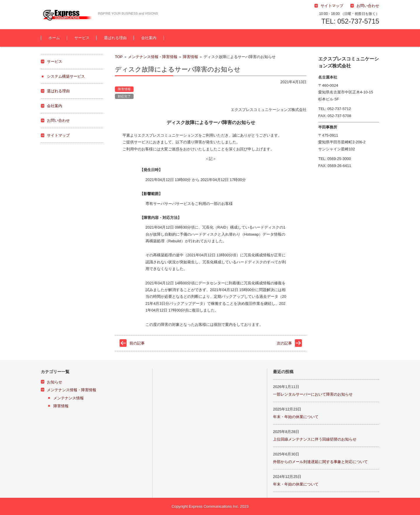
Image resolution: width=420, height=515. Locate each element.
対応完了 (124, 96)
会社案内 (149, 38)
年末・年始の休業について (296, 417)
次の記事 (284, 343)
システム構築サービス (66, 76)
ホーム (54, 38)
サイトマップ (58, 135)
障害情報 (190, 57)
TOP (119, 57)
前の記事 (137, 343)
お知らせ (55, 382)
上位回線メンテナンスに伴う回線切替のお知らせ (315, 439)
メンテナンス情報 (69, 398)
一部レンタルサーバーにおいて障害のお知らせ (313, 394)
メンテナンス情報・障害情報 (153, 57)
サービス (82, 38)
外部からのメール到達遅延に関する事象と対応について (320, 462)
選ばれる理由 (115, 38)
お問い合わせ (58, 120)
